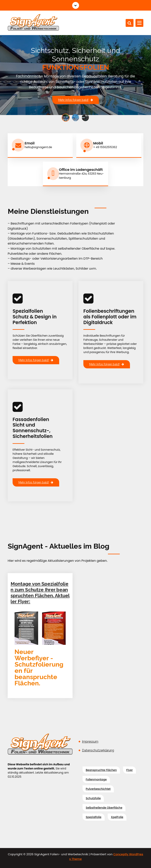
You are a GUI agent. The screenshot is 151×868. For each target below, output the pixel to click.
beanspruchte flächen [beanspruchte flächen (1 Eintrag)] (101, 769)
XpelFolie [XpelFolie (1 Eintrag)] (117, 816)
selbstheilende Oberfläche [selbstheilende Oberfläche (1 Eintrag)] (104, 807)
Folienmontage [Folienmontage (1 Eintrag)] (96, 779)
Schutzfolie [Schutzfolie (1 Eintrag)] (93, 798)
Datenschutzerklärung (98, 750)
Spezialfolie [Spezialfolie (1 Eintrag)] (94, 816)
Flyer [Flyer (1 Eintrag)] (129, 769)
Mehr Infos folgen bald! (76, 100)
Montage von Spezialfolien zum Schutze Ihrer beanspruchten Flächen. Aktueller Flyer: (40, 592)
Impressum (90, 741)
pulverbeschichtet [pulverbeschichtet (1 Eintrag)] (98, 788)
